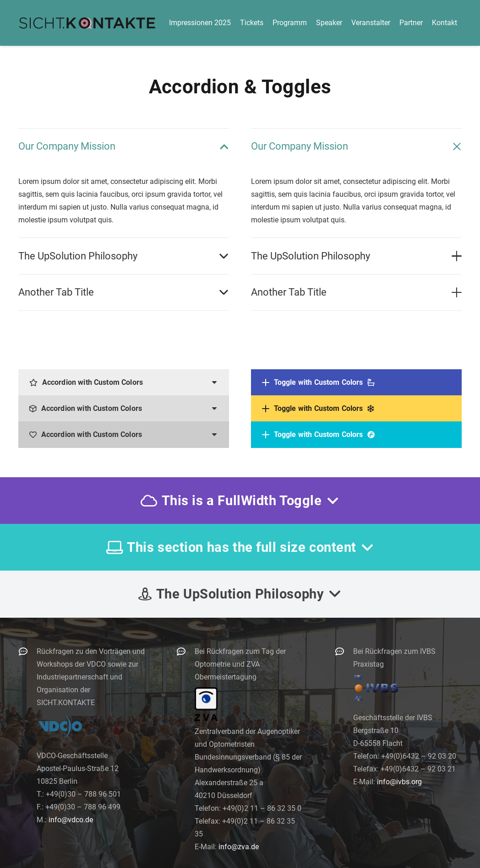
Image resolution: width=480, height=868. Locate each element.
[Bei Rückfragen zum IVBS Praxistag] (344, 651)
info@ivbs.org (399, 782)
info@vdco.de (71, 820)
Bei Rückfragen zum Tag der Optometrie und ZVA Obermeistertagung (240, 664)
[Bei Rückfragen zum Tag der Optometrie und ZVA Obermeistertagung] (185, 651)
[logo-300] (87, 23)
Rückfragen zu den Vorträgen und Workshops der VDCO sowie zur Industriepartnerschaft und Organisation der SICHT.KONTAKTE (91, 677)
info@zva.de (239, 847)
